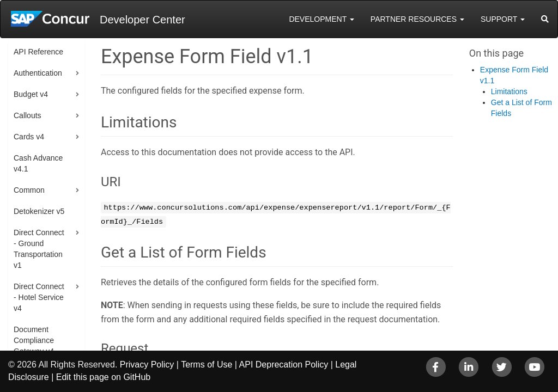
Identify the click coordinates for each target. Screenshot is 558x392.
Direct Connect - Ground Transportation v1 (39, 249)
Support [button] (503, 19)
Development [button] (321, 19)
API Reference (38, 52)
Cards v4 (29, 137)
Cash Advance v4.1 (38, 163)
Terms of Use (207, 365)
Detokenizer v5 (39, 211)
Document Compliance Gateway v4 (34, 340)
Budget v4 (31, 94)
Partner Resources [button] (417, 19)
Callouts (28, 115)
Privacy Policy (147, 365)
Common (29, 190)
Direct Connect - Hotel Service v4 (39, 297)
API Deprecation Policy (284, 365)
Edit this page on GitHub (103, 377)
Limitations (509, 91)
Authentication (38, 73)
